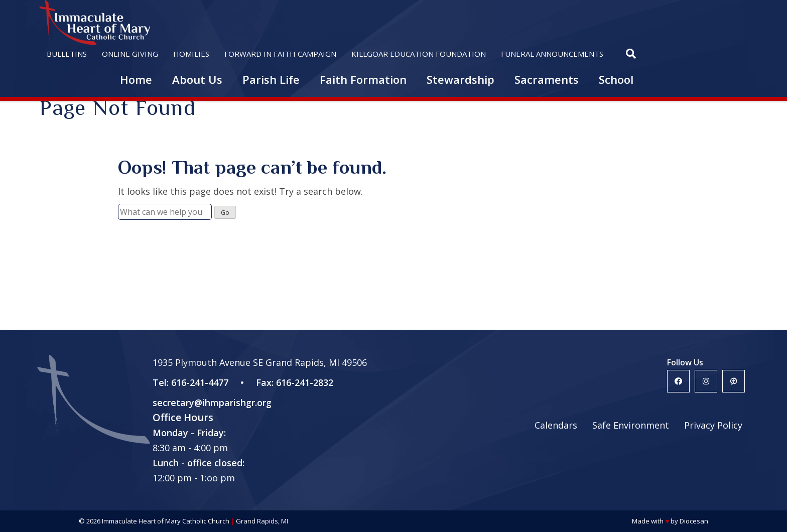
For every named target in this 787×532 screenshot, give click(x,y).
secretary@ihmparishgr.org (212, 403)
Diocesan (694, 521)
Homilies (191, 54)
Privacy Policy (713, 425)
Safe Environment (631, 425)
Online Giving (130, 54)
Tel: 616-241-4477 (190, 382)
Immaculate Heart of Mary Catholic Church (166, 521)
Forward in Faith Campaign (280, 54)
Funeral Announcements (552, 54)
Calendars (556, 425)
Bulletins (67, 54)
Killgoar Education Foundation (419, 54)
